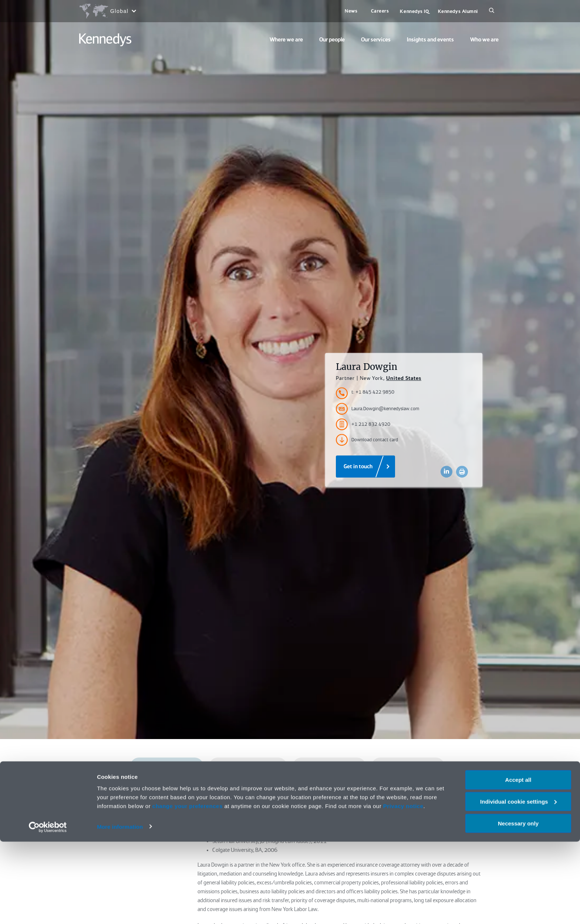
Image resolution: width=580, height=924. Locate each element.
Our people (332, 40)
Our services (376, 40)
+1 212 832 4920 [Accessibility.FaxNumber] (363, 424)
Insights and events (430, 40)
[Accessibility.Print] (462, 472)
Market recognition (408, 766)
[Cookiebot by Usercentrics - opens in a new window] (48, 910)
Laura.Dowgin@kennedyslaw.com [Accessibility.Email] (377, 409)
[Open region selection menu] (107, 11)
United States (404, 378)
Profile (167, 766)
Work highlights (244, 790)
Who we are (484, 40)
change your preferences (188, 888)
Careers (380, 11)
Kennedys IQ (414, 11)
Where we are (286, 40)
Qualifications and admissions (248, 766)
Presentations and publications (327, 790)
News (351, 11)
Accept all (518, 862)
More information (120, 909)
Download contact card (367, 440)
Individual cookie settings (518, 884)
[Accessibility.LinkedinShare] (446, 472)
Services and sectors (329, 766)
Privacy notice (403, 888)
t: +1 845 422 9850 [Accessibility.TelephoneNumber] (373, 392)
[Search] (492, 11)
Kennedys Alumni (458, 11)
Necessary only (518, 906)
